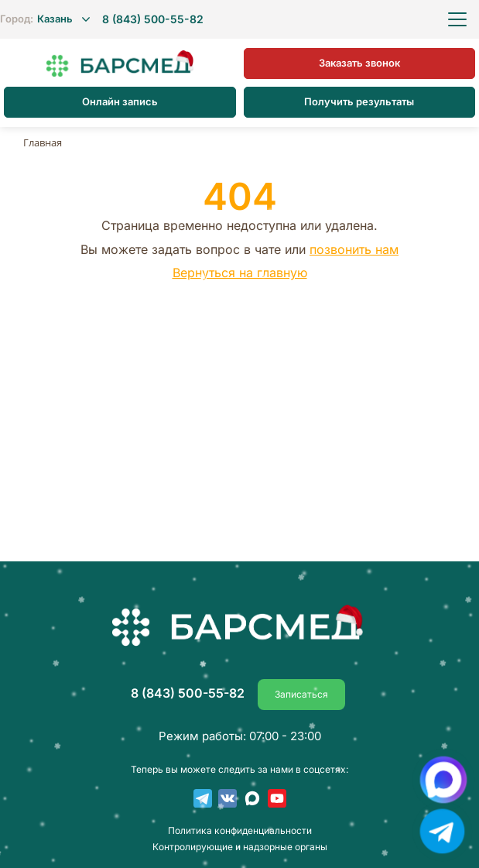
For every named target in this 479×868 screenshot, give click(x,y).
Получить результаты (359, 101)
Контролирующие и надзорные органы (240, 847)
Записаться (301, 694)
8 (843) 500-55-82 (153, 19)
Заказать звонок (359, 63)
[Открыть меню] (457, 19)
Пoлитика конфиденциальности (240, 831)
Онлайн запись (120, 101)
